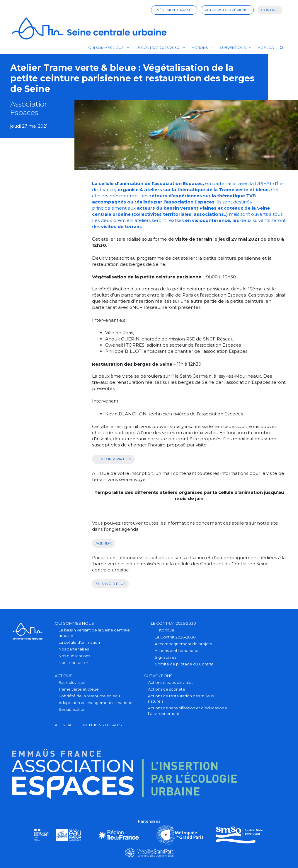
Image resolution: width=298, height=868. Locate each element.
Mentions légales (103, 725)
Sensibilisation (72, 709)
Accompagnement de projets (183, 644)
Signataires (165, 657)
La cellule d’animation (79, 642)
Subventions (237, 48)
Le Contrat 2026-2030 (162, 48)
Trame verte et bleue (79, 689)
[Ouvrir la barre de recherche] (282, 48)
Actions (204, 48)
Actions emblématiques (177, 650)
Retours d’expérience (227, 10)
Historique (165, 630)
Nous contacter (73, 662)
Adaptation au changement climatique (96, 703)
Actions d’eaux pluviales (171, 682)
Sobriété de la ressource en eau (89, 696)
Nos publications (74, 656)
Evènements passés (174, 10)
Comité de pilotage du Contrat (184, 664)
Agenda (266, 48)
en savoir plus (110, 584)
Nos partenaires (74, 649)
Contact (270, 10)
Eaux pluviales (72, 682)
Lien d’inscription (113, 459)
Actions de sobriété (167, 689)
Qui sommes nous (110, 48)
